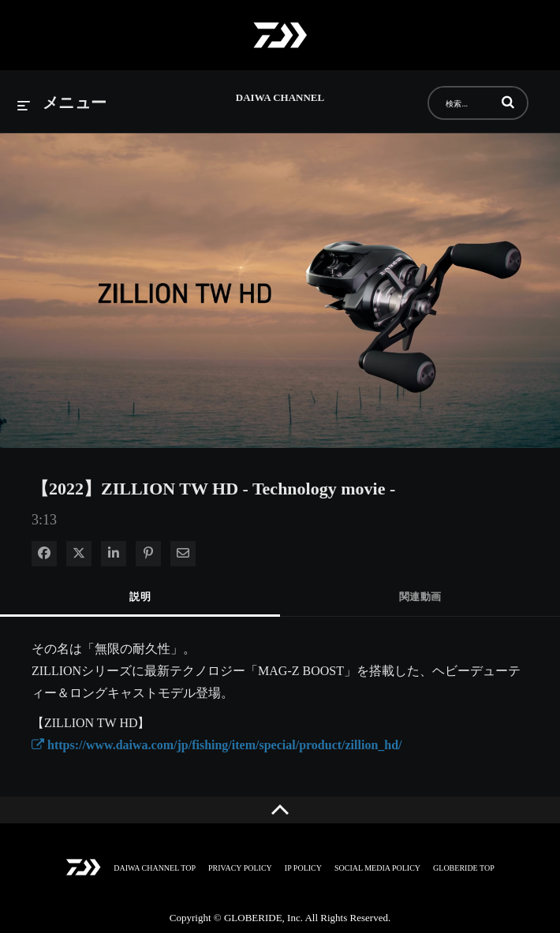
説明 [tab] (140, 597)
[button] (508, 102)
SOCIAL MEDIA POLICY (377, 868)
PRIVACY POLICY (240, 868)
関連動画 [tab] (420, 597)
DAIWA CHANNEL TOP (155, 868)
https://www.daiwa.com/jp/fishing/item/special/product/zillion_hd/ (217, 745)
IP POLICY (303, 868)
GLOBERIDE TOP (464, 868)
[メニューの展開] (62, 104)
